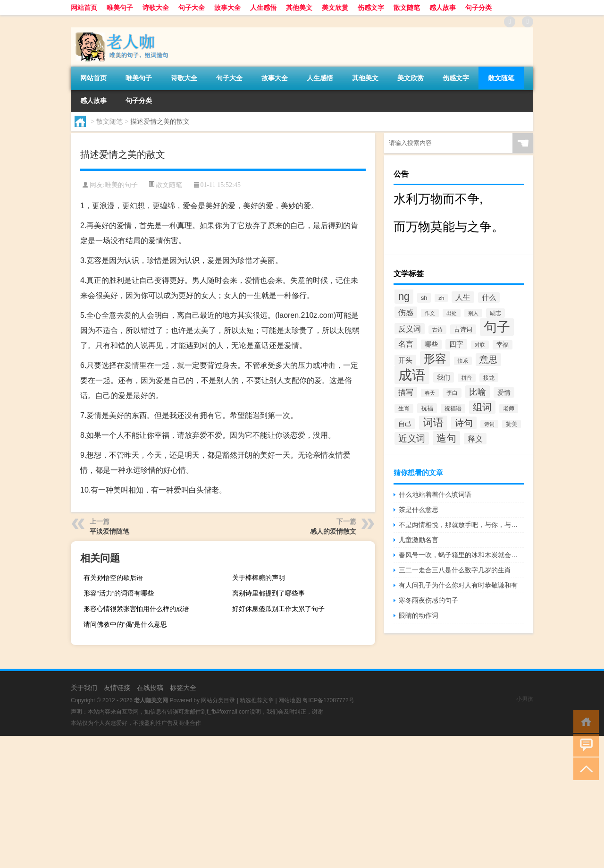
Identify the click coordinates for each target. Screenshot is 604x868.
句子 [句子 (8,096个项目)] (497, 327)
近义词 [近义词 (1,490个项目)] (412, 438)
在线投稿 (150, 688)
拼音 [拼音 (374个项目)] (467, 378)
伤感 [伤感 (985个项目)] (406, 312)
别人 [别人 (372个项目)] (473, 313)
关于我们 (84, 688)
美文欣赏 (335, 8)
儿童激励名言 (419, 540)
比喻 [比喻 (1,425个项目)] (478, 392)
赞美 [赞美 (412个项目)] (512, 424)
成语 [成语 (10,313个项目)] (412, 375)
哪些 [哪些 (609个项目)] (431, 345)
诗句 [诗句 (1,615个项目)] (464, 423)
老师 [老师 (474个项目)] (509, 408)
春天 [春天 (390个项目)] (430, 393)
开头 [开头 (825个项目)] (405, 360)
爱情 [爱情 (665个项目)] (504, 392)
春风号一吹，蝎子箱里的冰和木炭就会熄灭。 (461, 555)
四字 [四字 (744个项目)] (456, 344)
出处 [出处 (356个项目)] (452, 313)
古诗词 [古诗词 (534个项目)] (463, 329)
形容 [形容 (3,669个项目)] (435, 359)
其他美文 (299, 8)
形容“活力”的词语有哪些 (119, 593)
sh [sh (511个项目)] (424, 298)
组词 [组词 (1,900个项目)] (482, 407)
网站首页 (84, 8)
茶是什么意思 (419, 510)
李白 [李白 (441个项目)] (452, 393)
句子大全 (192, 8)
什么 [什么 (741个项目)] (489, 298)
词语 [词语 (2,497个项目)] (433, 423)
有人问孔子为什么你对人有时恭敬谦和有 (458, 585)
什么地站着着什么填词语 (435, 494)
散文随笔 (407, 8)
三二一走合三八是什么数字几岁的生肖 (455, 570)
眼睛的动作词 (419, 615)
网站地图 (290, 700)
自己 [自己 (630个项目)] (405, 424)
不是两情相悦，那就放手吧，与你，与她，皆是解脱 (461, 525)
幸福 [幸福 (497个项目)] (503, 345)
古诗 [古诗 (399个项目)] (437, 330)
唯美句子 (120, 8)
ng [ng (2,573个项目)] (404, 296)
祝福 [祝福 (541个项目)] (427, 408)
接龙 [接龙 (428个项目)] (489, 378)
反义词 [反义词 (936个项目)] (410, 329)
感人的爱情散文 (333, 531)
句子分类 (478, 8)
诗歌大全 (156, 8)
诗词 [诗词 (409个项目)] (489, 424)
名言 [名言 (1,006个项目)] (406, 344)
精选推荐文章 (257, 700)
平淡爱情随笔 (109, 531)
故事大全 (227, 8)
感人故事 (443, 8)
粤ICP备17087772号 (328, 700)
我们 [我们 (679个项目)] (444, 377)
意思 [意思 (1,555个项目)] (488, 360)
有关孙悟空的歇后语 (113, 578)
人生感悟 (263, 8)
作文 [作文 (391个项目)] (430, 313)
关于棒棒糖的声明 (259, 578)
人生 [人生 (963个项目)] (463, 297)
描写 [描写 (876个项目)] (406, 392)
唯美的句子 (121, 185)
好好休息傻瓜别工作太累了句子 (278, 609)
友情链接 (117, 688)
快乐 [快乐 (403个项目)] (463, 361)
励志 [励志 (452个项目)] (495, 313)
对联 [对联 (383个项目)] (480, 345)
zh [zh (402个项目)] (441, 298)
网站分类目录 (218, 700)
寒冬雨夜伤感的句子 (428, 600)
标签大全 (183, 688)
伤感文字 (371, 8)
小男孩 (525, 699)
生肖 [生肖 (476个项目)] (404, 408)
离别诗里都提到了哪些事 (268, 593)
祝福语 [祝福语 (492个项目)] (453, 408)
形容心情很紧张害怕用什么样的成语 (136, 609)
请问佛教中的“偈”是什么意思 (125, 624)
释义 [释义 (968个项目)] (475, 439)
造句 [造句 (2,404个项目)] (446, 438)
